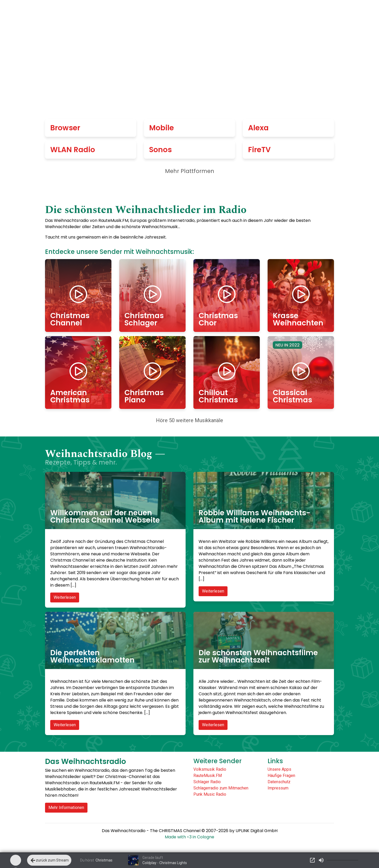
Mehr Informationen (66, 808)
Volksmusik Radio (210, 769)
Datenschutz (279, 782)
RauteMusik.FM (208, 776)
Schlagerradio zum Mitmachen (221, 788)
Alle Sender (207, 13)
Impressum (278, 788)
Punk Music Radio (210, 794)
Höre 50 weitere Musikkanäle (189, 420)
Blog (321, 13)
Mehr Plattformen (190, 171)
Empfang (244, 13)
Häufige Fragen (281, 776)
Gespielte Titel (286, 13)
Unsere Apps (279, 769)
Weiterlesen (65, 597)
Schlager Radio (207, 782)
